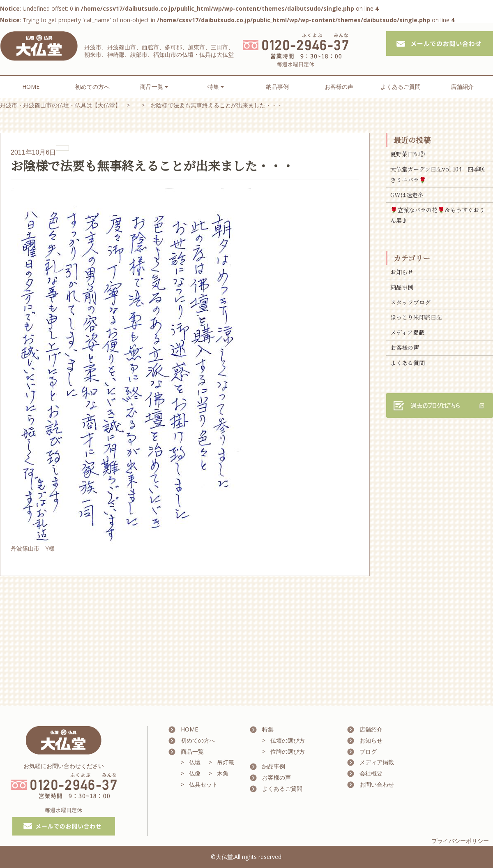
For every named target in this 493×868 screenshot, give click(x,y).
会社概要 (371, 773)
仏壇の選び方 (288, 740)
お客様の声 (339, 87)
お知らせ (402, 272)
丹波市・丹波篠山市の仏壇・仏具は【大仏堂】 (60, 105)
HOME (31, 87)
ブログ (368, 751)
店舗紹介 (462, 87)
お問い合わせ (377, 784)
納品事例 (277, 87)
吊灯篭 (226, 762)
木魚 (223, 773)
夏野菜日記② (408, 154)
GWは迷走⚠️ (407, 195)
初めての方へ (92, 87)
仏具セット (203, 784)
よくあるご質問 (401, 87)
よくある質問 (408, 363)
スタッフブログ (410, 302)
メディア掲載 (407, 332)
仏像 (195, 773)
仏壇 (195, 762)
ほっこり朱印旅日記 (416, 317)
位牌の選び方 (288, 751)
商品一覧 (192, 751)
